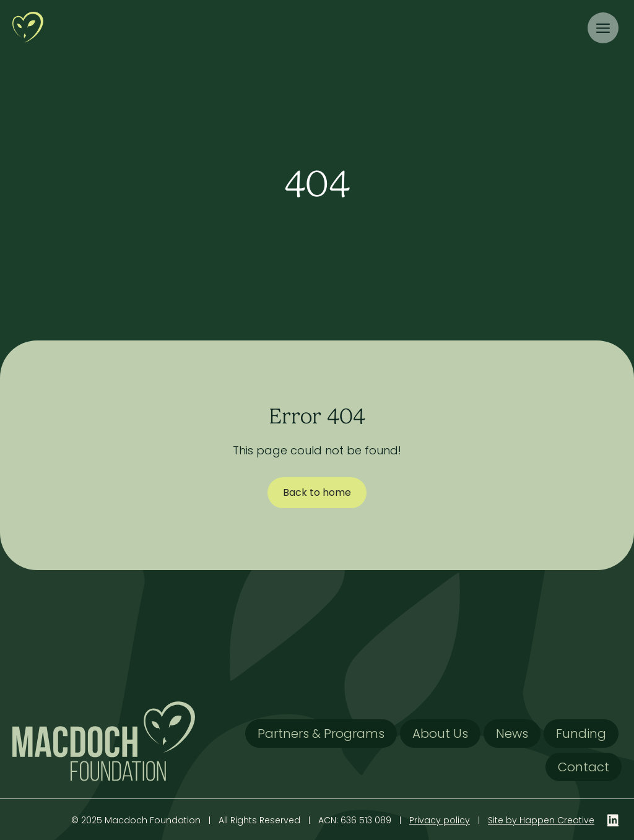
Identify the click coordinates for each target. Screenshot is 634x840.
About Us (440, 734)
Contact (584, 767)
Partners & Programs (321, 734)
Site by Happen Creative (541, 820)
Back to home (317, 492)
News (512, 734)
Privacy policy (440, 820)
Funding (581, 734)
